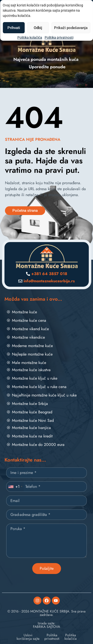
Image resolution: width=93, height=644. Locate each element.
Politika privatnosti (59, 37)
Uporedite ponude (47, 67)
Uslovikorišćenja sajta (28, 637)
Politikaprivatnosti (52, 637)
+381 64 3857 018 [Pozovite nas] (49, 274)
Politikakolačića (71, 637)
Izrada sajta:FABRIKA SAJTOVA (46, 625)
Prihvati (14, 28)
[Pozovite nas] (28, 274)
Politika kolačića (30, 37)
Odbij (38, 28)
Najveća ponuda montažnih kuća (46, 59)
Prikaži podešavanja (71, 28)
